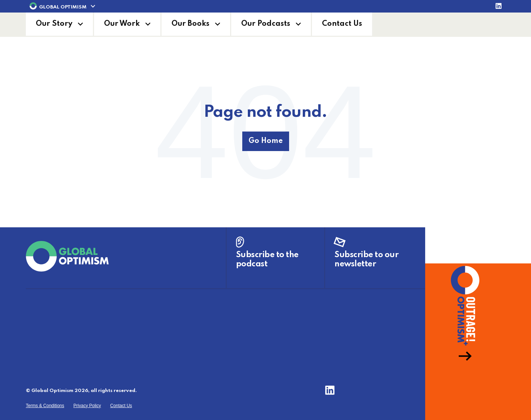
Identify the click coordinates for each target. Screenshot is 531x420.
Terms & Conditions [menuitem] (45, 406)
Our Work (122, 24)
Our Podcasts (266, 24)
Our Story (54, 24)
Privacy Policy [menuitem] (87, 406)
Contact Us (342, 24)
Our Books (190, 24)
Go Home (266, 141)
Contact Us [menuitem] (121, 406)
